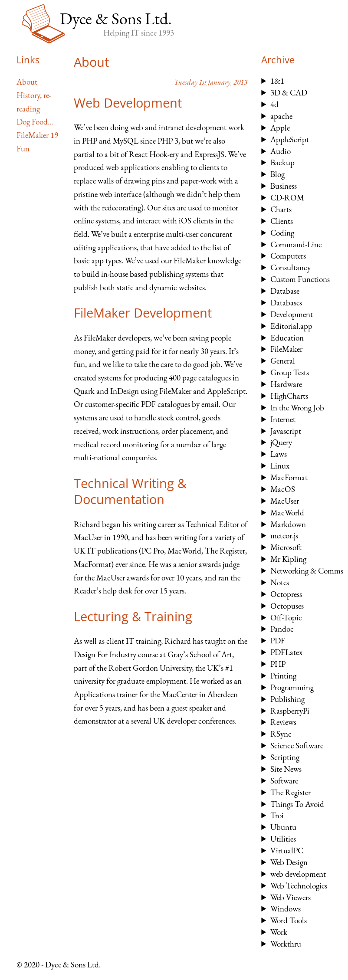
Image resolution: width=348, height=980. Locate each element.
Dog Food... (35, 122)
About (27, 82)
